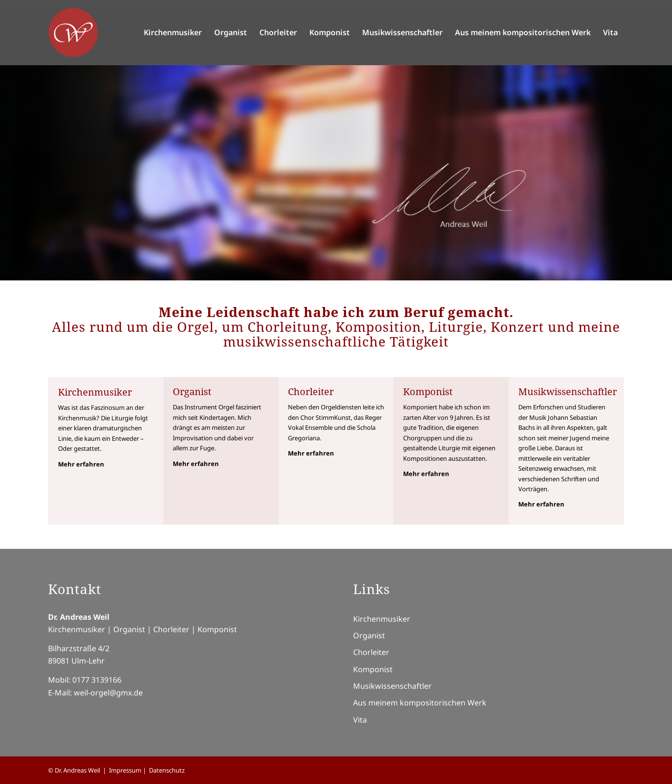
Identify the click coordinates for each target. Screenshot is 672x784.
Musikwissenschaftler (392, 686)
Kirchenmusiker (382, 619)
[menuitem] (173, 33)
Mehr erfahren (81, 464)
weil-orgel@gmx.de (108, 693)
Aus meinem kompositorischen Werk (420, 703)
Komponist (373, 669)
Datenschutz (167, 770)
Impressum (125, 770)
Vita (360, 720)
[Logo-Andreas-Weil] (73, 33)
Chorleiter (371, 652)
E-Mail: (61, 693)
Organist (369, 635)
